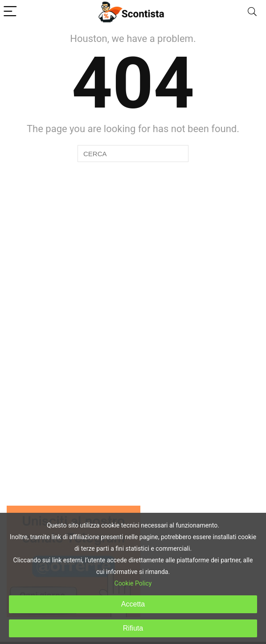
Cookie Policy (133, 583)
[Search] (252, 12)
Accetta (133, 604)
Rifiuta (133, 628)
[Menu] (11, 12)
